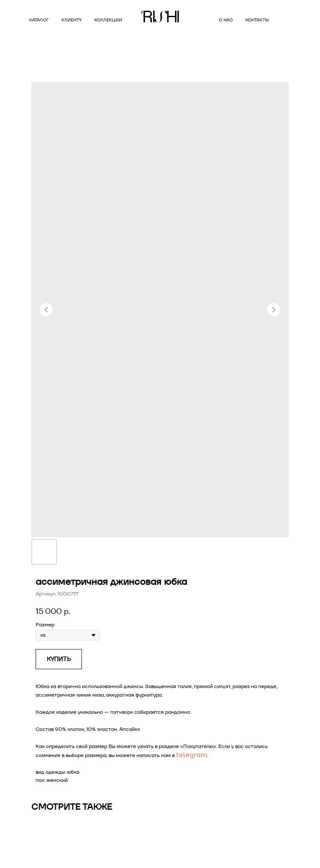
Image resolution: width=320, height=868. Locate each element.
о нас (226, 20)
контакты (257, 20)
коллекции (108, 20)
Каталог (39, 20)
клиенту (71, 20)
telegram (191, 755)
